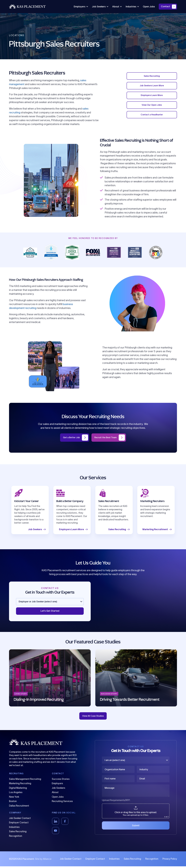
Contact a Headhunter (152, 118)
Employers (81, 7)
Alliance (47, 861)
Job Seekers (100, 7)
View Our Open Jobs (152, 108)
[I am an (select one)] (136, 762)
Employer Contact (19, 824)
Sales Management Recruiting (25, 781)
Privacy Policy (170, 861)
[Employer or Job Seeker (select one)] (50, 602)
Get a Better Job (70, 438)
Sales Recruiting (152, 76)
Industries (132, 7)
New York (14, 798)
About (117, 7)
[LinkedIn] (56, 823)
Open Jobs (149, 7)
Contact (166, 6)
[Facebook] (65, 823)
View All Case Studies (93, 717)
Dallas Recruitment (19, 807)
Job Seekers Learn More (152, 87)
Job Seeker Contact (20, 820)
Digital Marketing (18, 790)
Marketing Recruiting (20, 785)
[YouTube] (56, 832)
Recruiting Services (62, 803)
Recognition (16, 838)
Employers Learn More (152, 97)
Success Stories (61, 781)
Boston (13, 803)
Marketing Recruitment (157, 530)
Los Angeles (16, 794)
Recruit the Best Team (107, 438)
